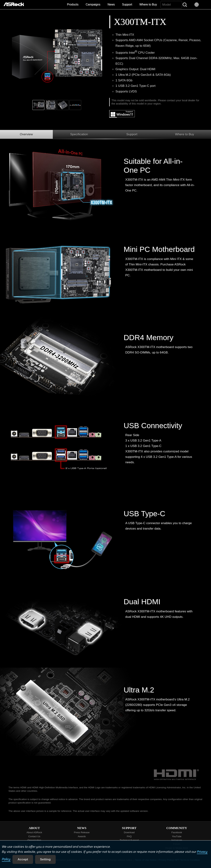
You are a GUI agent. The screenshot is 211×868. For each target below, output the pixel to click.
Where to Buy (148, 4)
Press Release (82, 832)
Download (129, 832)
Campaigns (93, 4)
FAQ (129, 836)
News (111, 4)
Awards (82, 836)
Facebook (177, 832)
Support (127, 4)
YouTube (177, 836)
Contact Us (34, 836)
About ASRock (34, 832)
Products (73, 4)
